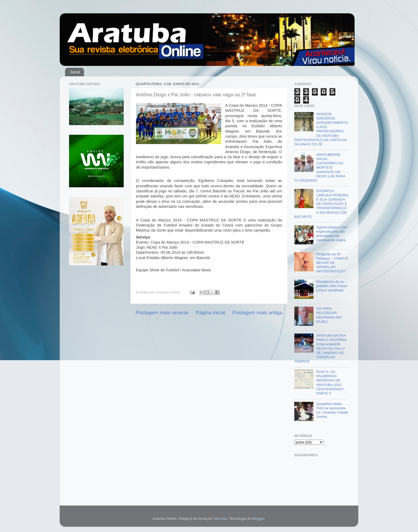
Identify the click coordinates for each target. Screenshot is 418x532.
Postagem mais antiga (257, 313)
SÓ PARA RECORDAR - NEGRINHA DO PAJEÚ (329, 315)
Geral (75, 72)
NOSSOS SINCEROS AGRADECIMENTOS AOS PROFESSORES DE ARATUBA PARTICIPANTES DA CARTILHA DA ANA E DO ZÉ (321, 129)
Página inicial (210, 313)
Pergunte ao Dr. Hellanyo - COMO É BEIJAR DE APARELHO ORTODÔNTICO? (332, 263)
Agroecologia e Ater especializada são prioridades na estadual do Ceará (332, 234)
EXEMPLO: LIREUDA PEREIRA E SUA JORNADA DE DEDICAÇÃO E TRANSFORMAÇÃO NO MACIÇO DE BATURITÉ (321, 204)
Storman (220, 519)
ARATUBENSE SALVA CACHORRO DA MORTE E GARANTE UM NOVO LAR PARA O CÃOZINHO (320, 168)
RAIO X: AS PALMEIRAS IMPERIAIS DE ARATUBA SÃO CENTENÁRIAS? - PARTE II (331, 383)
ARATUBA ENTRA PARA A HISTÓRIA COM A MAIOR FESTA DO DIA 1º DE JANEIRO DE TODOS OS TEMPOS (320, 348)
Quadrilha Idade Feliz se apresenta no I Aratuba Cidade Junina (332, 410)
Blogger (258, 519)
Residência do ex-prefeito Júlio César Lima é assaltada (332, 286)
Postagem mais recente (162, 313)
